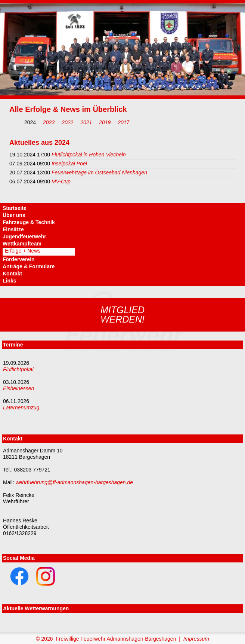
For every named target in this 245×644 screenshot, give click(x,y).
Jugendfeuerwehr (24, 236)
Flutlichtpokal (18, 369)
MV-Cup (61, 181)
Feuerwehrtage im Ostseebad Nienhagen (99, 173)
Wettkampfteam (22, 244)
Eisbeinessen (18, 388)
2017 (123, 122)
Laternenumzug (21, 408)
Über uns (14, 215)
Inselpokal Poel (69, 164)
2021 (86, 122)
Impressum (196, 639)
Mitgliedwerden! (122, 315)
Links (10, 281)
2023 (49, 122)
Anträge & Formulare (29, 266)
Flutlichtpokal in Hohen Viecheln (89, 155)
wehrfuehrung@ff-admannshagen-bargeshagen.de (74, 482)
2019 (105, 122)
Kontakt (12, 274)
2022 (67, 122)
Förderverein (19, 259)
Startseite (15, 208)
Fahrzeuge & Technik (29, 222)
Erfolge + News (23, 251)
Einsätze (13, 229)
